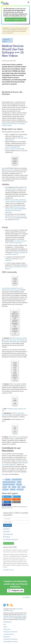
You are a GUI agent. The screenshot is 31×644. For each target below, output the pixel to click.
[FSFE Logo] (5, 3)
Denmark (5, 487)
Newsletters (6, 529)
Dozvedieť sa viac (8, 570)
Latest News (7, 532)
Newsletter (8, 479)
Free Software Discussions (11, 540)
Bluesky (17, 497)
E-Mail (17, 502)
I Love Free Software (17, 479)
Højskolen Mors (16, 342)
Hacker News (7, 499)
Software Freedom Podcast (9, 482)
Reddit (17, 499)
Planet (17, 220)
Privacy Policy (7, 629)
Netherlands (5, 489)
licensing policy (21, 619)
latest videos (10, 170)
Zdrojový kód (7, 637)
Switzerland (13, 489)
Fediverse (7, 497)
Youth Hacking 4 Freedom (9, 484)
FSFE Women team (16, 437)
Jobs (5, 624)
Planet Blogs (7, 537)
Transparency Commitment (10, 632)
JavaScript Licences (8, 634)
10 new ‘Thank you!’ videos (13, 149)
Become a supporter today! (15, 19)
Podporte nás (16, 591)
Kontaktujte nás (7, 622)
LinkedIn (7, 502)
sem (9, 31)
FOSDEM (19, 482)
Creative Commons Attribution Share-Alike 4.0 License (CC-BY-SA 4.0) (15, 616)
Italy (9, 487)
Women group (20, 489)
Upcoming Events (8, 534)
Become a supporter (9, 543)
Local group (19, 484)
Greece (23, 487)
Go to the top (26, 597)
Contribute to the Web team (10, 639)
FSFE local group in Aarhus (19, 338)
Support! (7, 505)
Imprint (5, 627)
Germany (14, 487)
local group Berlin (17, 384)
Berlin (19, 487)
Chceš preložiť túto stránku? (10, 642)
